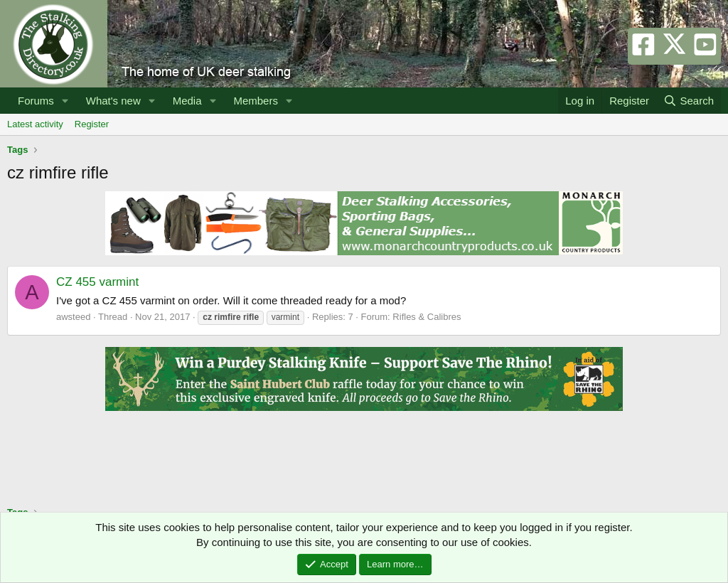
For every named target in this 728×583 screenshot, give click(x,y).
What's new (113, 101)
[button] (65, 101)
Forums (36, 101)
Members (256, 101)
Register (92, 124)
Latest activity (35, 124)
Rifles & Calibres (427, 317)
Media (187, 101)
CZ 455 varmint (97, 282)
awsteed (73, 317)
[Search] (689, 101)
